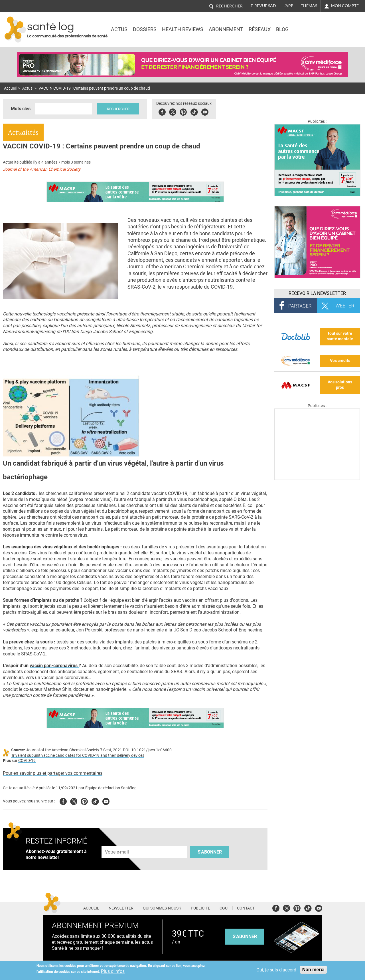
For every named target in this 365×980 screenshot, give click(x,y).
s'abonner (245, 936)
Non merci (313, 970)
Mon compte (345, 6)
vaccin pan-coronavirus (54, 666)
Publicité (200, 908)
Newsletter (121, 908)
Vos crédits (340, 361)
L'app (288, 6)
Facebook (162, 111)
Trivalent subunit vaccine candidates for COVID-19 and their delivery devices (78, 755)
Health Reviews (183, 29)
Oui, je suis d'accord (276, 970)
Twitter (173, 111)
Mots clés (21, 109)
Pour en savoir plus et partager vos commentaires (53, 773)
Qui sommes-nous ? (162, 908)
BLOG (282, 29)
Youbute (205, 111)
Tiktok (194, 111)
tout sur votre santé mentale (340, 336)
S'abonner (210, 852)
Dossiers (145, 29)
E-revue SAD (263, 6)
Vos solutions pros (340, 385)
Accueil (10, 88)
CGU (224, 908)
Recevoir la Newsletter (317, 293)
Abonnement (226, 29)
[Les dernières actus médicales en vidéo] (317, 478)
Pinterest (183, 111)
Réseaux (260, 29)
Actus (119, 29)
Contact (246, 908)
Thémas (309, 6)
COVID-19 (27, 761)
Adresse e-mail (117, 843)
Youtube (106, 801)
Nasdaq (311, 25)
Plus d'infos (113, 971)
